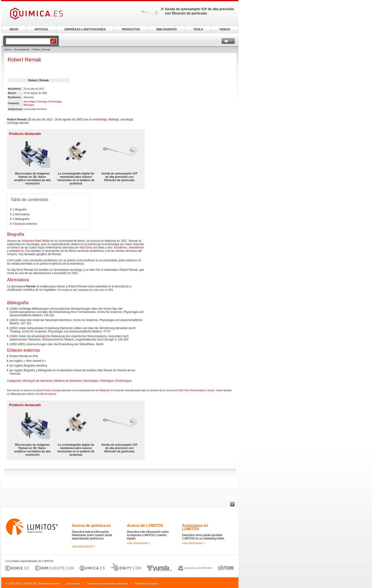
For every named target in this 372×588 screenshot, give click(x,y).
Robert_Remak (52, 390)
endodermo (16, 251)
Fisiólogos (107, 381)
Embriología (55, 102)
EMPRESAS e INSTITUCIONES (85, 29)
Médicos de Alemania (68, 381)
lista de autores (48, 394)
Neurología (30, 102)
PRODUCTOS (131, 29)
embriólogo (100, 119)
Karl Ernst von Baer (92, 248)
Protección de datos (147, 583)
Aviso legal (73, 583)
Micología (29, 105)
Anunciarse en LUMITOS (195, 527)
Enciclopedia (22, 50)
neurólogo (127, 119)
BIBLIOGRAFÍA (167, 29)
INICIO (14, 29)
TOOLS (198, 29)
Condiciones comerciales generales (107, 583)
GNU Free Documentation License (197, 390)
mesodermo (136, 248)
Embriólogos (123, 381)
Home (8, 50)
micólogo (13, 123)
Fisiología (42, 102)
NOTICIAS (41, 29)
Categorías (14, 381)
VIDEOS (225, 29)
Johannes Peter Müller (36, 241)
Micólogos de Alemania (37, 381)
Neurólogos (91, 381)
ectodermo (121, 248)
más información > (84, 547)
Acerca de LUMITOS (145, 526)
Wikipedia (105, 390)
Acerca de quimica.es (91, 526)
